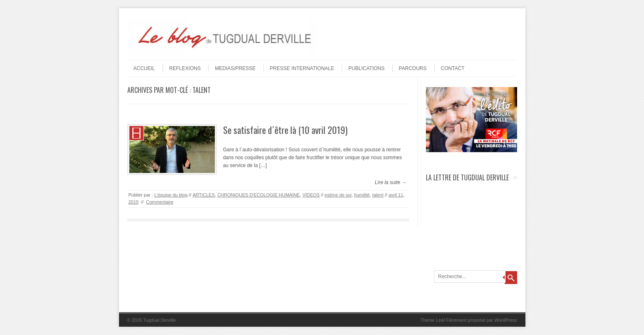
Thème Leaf (433, 320)
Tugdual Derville (159, 320)
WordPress (505, 320)
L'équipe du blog (171, 195)
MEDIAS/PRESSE (235, 68)
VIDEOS (311, 195)
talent (378, 195)
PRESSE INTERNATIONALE (302, 68)
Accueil (144, 68)
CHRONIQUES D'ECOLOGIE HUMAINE (259, 195)
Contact (453, 68)
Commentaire (160, 202)
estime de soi (338, 195)
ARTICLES (204, 195)
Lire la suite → (391, 182)
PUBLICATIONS (366, 68)
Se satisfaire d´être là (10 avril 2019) (285, 130)
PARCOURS (413, 68)
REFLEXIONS (185, 68)
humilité (362, 195)
